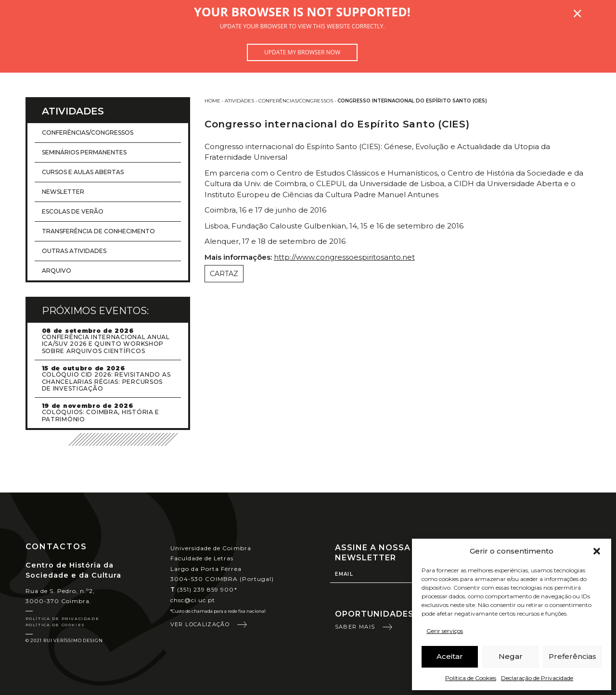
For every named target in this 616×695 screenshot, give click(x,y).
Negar (511, 656)
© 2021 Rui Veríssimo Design (64, 640)
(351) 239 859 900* (204, 589)
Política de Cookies (471, 678)
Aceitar (450, 656)
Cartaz (224, 274)
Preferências (572, 656)
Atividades (239, 101)
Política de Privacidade (63, 619)
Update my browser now (302, 52)
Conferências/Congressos (296, 101)
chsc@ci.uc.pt (193, 600)
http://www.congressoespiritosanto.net (344, 257)
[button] (597, 551)
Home (212, 101)
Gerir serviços (445, 631)
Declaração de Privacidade (537, 678)
